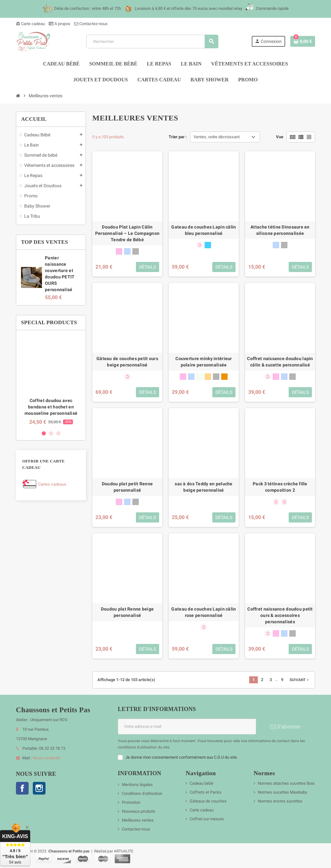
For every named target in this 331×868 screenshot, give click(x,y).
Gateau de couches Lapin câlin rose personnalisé (204, 612)
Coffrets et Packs (206, 792)
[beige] (208, 377)
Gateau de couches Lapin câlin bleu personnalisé (204, 230)
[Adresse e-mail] (187, 727)
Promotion (131, 802)
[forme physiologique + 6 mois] (284, 502)
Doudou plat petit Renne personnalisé (127, 487)
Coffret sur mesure (207, 819)
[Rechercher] (152, 41)
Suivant (300, 680)
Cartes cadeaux (52, 484)
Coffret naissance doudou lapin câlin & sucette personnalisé (280, 362)
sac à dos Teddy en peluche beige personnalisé (204, 487)
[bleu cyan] (208, 245)
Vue (280, 137)
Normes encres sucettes (280, 801)
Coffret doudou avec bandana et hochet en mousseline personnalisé (51, 407)
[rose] (119, 251)
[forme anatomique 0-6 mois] (200, 245)
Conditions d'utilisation (142, 793)
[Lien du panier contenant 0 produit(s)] (303, 41)
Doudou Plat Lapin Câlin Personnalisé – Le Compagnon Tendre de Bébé (127, 233)
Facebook (22, 788)
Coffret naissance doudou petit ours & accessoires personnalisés (280, 615)
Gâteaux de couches (208, 801)
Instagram (39, 788)
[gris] (136, 251)
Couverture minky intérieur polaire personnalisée (204, 362)
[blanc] (200, 377)
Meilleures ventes (138, 820)
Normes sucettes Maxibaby (282, 792)
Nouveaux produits (139, 811)
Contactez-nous (91, 24)
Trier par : (178, 137)
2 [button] (51, 433)
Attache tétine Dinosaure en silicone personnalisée (280, 230)
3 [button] (58, 433)
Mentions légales (137, 785)
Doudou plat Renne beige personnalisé (127, 612)
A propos (60, 24)
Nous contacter (47, 758)
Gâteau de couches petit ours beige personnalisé (127, 362)
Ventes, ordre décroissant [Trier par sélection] (217, 137)
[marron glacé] (224, 377)
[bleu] (127, 251)
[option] (51, 380)
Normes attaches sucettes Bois (286, 783)
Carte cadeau (30, 24)
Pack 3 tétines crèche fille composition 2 (280, 487)
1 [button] (44, 433)
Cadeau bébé (201, 783)
